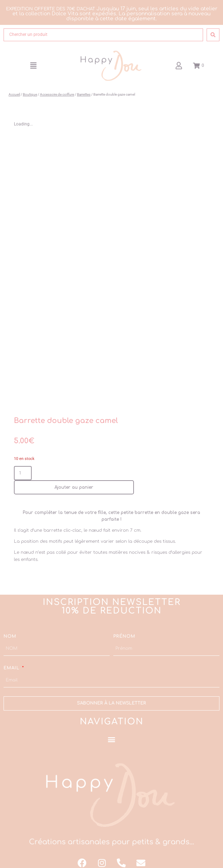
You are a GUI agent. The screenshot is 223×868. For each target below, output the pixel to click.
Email (12, 660)
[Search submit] (213, 35)
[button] (33, 66)
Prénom (124, 629)
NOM (10, 629)
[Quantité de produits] (23, 466)
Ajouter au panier (74, 480)
